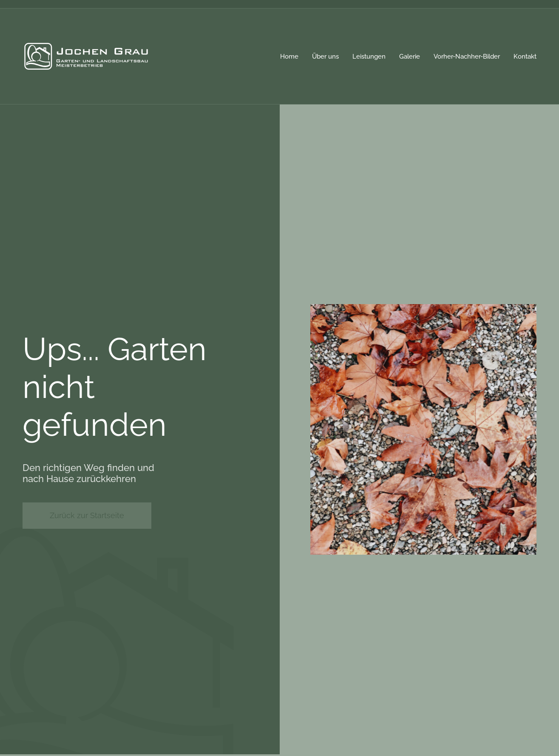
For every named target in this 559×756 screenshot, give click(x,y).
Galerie (410, 56)
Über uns (325, 56)
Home (289, 56)
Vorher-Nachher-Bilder (467, 56)
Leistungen (369, 56)
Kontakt (525, 56)
